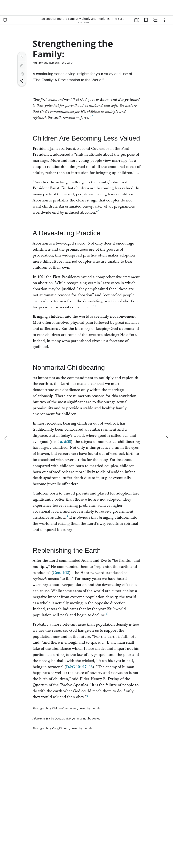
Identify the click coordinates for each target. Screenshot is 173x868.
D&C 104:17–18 (79, 667)
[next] (167, 438)
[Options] (165, 20)
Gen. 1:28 (61, 573)
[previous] (6, 438)
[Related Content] (155, 20)
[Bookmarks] (146, 20)
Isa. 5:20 (64, 442)
